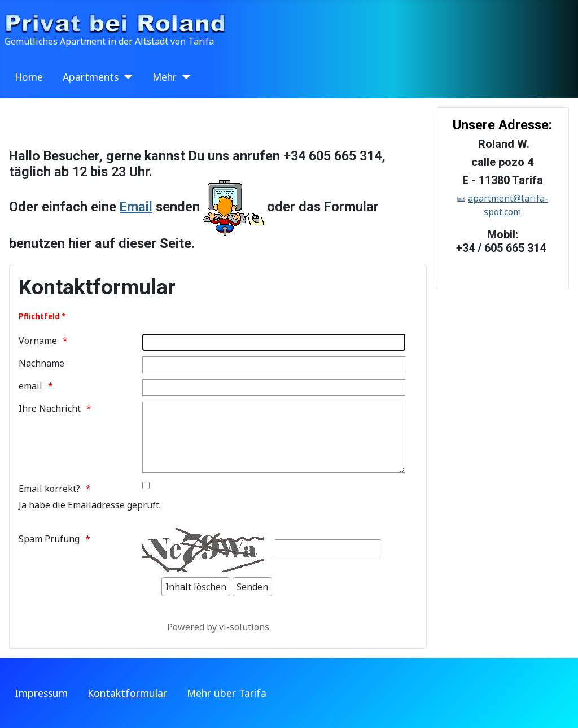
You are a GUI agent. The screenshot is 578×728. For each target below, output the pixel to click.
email (30, 386)
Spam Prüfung (49, 539)
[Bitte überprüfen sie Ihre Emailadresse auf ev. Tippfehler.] (146, 485)
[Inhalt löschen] (196, 587)
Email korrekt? (49, 489)
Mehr (165, 77)
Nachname (41, 363)
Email (136, 207)
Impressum (41, 693)
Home (29, 77)
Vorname (38, 341)
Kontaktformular (127, 693)
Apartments (91, 77)
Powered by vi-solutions (218, 627)
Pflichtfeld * (42, 316)
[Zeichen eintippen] (328, 548)
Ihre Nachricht (50, 408)
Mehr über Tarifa (227, 693)
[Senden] (252, 587)
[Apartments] (126, 77)
